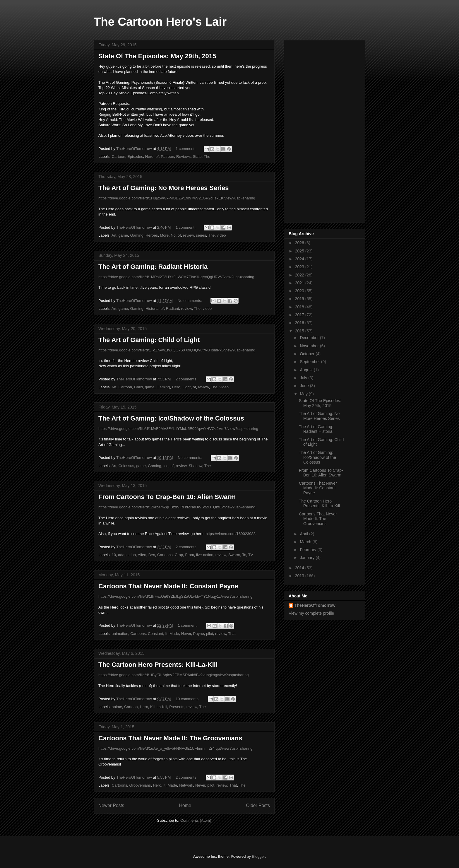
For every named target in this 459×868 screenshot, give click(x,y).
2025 (300, 251)
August (307, 370)
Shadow (196, 466)
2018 (300, 307)
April (304, 534)
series (201, 235)
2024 (300, 259)
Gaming (137, 235)
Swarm (234, 555)
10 (114, 555)
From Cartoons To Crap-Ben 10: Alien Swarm (167, 497)
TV (251, 555)
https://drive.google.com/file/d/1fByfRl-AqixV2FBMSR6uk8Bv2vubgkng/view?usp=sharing (173, 675)
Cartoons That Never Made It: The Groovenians (170, 738)
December (310, 338)
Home (185, 805)
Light (186, 387)
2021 (300, 283)
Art (114, 235)
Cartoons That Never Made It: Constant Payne (168, 586)
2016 (300, 323)
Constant (155, 634)
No (173, 235)
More (164, 235)
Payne (199, 634)
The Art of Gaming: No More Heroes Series (163, 188)
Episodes (135, 157)
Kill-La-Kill (159, 707)
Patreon (167, 157)
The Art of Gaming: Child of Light (149, 340)
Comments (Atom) (196, 820)
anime (117, 707)
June (305, 386)
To (244, 555)
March (306, 542)
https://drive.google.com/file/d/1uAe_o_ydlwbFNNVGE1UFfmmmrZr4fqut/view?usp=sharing (175, 748)
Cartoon (119, 157)
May (304, 394)
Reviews (183, 157)
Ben (152, 555)
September (310, 362)
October (308, 354)
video (221, 235)
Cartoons (165, 555)
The (207, 157)
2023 (300, 267)
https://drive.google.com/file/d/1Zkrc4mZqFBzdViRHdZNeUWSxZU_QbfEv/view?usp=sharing (177, 507)
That (232, 634)
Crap (179, 555)
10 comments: (188, 699)
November (310, 346)
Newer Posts (111, 805)
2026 (300, 243)
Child (138, 387)
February (309, 550)
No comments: (190, 301)
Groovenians (140, 785)
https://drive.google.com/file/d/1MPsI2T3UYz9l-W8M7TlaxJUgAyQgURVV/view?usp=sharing (176, 277)
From (189, 555)
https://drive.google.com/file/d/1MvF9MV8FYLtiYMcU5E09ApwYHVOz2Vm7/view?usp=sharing (178, 429)
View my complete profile (311, 613)
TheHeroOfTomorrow (315, 605)
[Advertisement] (325, 130)
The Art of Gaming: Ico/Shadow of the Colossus (171, 418)
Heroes (152, 235)
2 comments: (187, 379)
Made (174, 634)
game (123, 235)
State (197, 157)
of (157, 157)
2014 (300, 568)
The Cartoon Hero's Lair (160, 22)
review (188, 235)
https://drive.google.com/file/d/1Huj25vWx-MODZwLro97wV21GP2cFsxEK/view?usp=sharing (177, 198)
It (166, 634)
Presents (177, 707)
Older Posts (258, 805)
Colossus (126, 466)
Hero (149, 157)
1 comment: (186, 149)
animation (120, 634)
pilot (210, 634)
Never (186, 634)
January (308, 558)
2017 (300, 315)
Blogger (258, 856)
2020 (300, 291)
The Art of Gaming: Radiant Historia (153, 267)
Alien (142, 555)
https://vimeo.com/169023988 (231, 534)
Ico (166, 466)
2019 (300, 299)
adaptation (127, 555)
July (304, 378)
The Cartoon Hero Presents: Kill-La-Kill (158, 665)
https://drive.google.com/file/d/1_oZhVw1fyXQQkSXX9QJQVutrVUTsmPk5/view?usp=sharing (177, 350)
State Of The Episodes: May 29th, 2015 (157, 56)
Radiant (173, 309)
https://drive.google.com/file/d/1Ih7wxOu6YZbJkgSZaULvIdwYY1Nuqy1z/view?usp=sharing (175, 596)
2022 (300, 275)
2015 (300, 331)
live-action (205, 555)
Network (186, 785)
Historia (152, 309)
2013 (300, 576)
